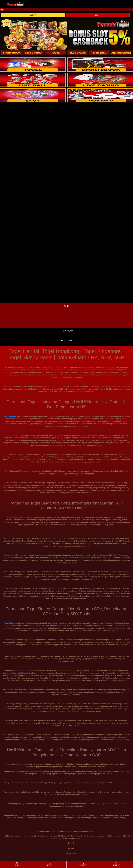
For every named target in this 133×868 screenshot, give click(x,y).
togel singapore (96, 517)
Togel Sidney (9, 623)
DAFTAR (33, 15)
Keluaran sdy (9, 640)
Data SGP (10, 517)
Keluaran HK (10, 435)
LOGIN (98, 15)
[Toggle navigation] (4, 4)
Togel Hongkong (10, 416)
